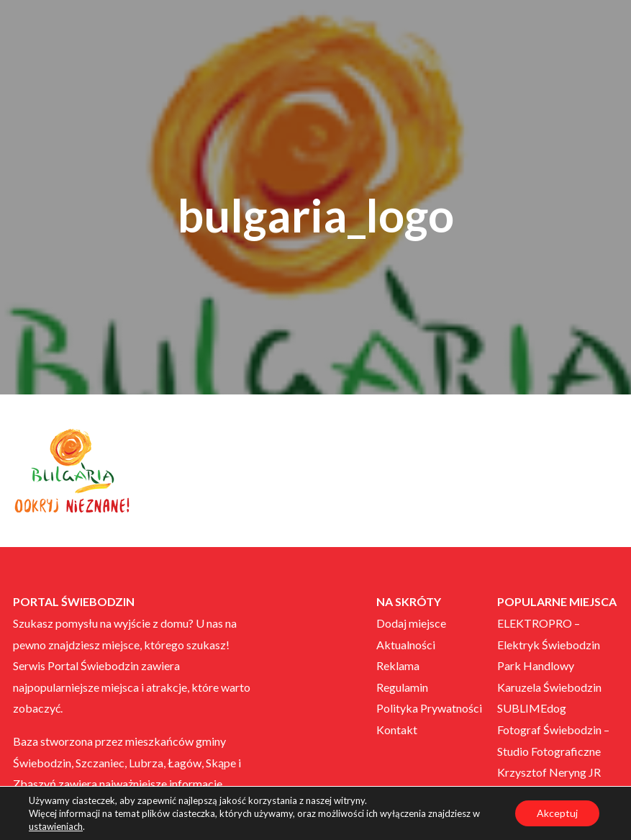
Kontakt (397, 730)
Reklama (398, 665)
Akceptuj (557, 813)
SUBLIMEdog (532, 708)
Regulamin (402, 687)
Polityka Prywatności (429, 708)
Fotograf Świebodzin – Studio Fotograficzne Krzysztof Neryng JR (553, 751)
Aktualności (406, 645)
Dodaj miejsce (411, 623)
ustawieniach (56, 826)
